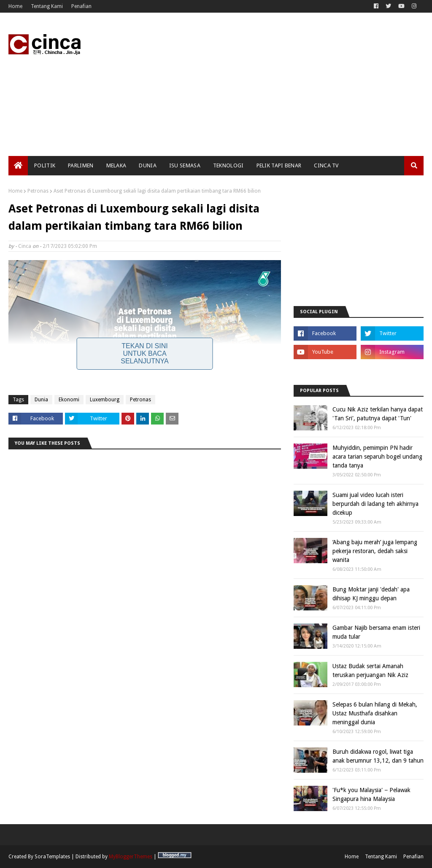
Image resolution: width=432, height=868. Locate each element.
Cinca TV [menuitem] (326, 165)
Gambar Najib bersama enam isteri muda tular (376, 632)
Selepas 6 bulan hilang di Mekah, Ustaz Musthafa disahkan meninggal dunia (375, 713)
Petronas (38, 191)
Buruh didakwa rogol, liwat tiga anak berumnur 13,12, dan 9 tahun (378, 756)
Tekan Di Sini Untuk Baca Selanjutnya (145, 353)
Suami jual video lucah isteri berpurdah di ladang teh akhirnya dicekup (375, 504)
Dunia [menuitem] (148, 165)
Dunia (41, 400)
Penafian (81, 6)
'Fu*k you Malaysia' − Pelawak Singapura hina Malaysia (371, 794)
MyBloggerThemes (131, 857)
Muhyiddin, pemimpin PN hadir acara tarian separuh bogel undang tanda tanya (377, 457)
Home (15, 6)
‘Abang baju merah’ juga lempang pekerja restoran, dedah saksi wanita (375, 551)
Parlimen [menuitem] (81, 165)
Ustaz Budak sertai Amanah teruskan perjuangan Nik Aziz (370, 670)
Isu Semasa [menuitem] (185, 165)
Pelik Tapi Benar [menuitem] (279, 165)
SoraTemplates (52, 857)
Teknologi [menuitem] (228, 165)
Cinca (25, 246)
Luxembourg (105, 400)
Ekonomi (69, 400)
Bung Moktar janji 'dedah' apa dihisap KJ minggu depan (371, 594)
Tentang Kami (47, 6)
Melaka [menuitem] (116, 165)
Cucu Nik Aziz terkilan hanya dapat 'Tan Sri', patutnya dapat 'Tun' (378, 414)
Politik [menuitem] (45, 165)
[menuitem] (18, 166)
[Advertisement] (278, 84)
